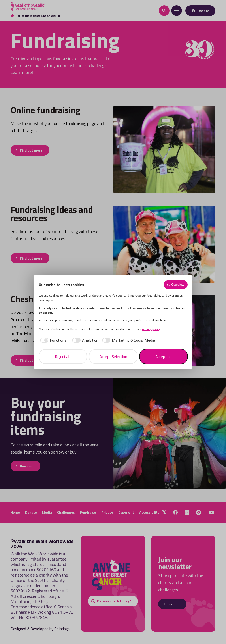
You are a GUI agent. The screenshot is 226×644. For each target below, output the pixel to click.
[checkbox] (53, 340)
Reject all (63, 357)
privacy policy (151, 329)
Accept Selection (113, 357)
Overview (176, 285)
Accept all (164, 357)
